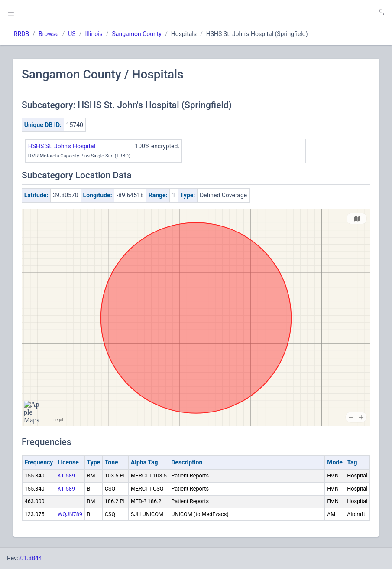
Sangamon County (137, 34)
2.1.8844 (30, 558)
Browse (49, 34)
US (72, 34)
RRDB (21, 34)
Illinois (94, 34)
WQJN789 (70, 514)
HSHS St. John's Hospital (62, 146)
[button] (381, 12)
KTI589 (66, 476)
